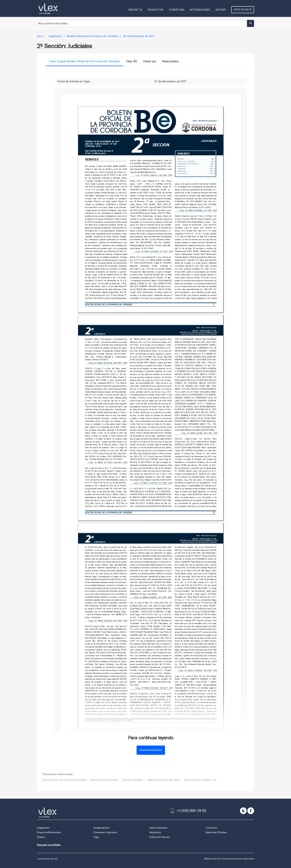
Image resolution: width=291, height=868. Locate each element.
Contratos (211, 828)
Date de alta (243, 9)
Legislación (43, 828)
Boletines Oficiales (216, 832)
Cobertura (177, 10)
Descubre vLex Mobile (49, 845)
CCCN (193, 600)
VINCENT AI (135, 10)
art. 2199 (186, 600)
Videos (41, 837)
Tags (96, 837)
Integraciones (200, 10)
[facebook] (251, 811)
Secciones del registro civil (200, 780)
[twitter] (243, 811)
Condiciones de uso (47, 859)
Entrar (221, 10)
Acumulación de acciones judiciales (64, 780)
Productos (155, 10)
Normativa (155, 832)
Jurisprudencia (101, 828)
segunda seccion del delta (163, 780)
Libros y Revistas (158, 828)
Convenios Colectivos (105, 832)
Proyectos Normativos (49, 832)
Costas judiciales (132, 780)
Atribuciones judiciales (104, 780)
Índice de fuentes (160, 837)
